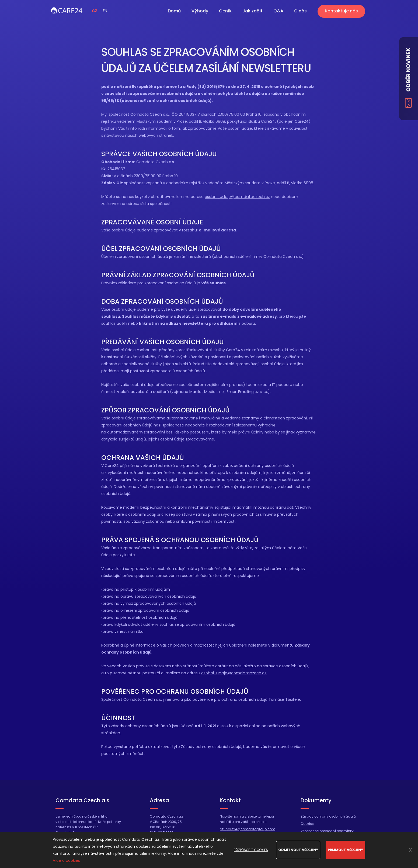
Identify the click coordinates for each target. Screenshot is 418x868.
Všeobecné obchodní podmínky (327, 831)
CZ (95, 11)
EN (105, 11)
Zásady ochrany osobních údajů (328, 816)
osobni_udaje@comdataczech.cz (236, 197)
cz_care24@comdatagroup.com (248, 829)
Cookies (307, 824)
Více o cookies (66, 860)
